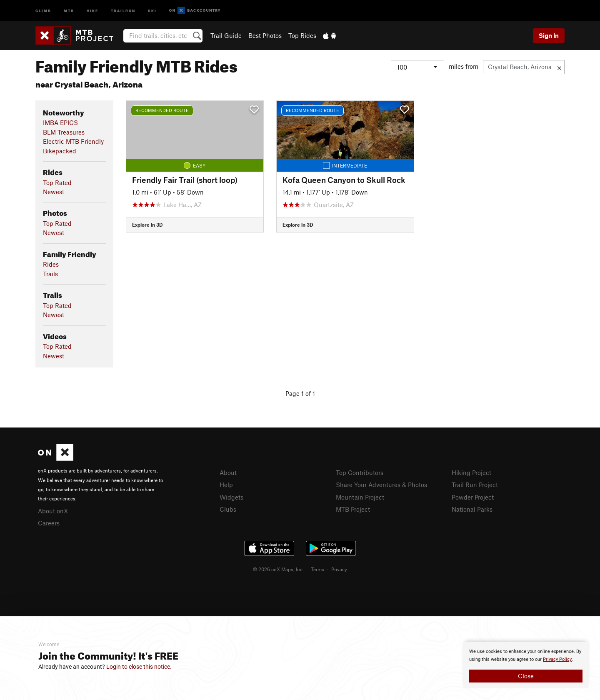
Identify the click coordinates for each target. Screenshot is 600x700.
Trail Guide (226, 35)
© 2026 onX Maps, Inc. (278, 569)
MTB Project (353, 509)
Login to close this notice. (139, 667)
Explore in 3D (147, 225)
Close (526, 676)
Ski (152, 10)
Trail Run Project (475, 485)
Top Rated (57, 182)
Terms (317, 569)
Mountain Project (360, 497)
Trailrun (123, 10)
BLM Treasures (64, 132)
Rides (51, 264)
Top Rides (302, 35)
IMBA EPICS (60, 122)
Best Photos (265, 35)
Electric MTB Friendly (73, 141)
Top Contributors (360, 472)
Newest (54, 192)
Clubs (228, 509)
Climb (43, 10)
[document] (526, 665)
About (228, 472)
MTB (69, 10)
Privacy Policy (557, 659)
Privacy (339, 569)
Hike (92, 10)
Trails (50, 274)
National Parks (472, 509)
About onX (53, 511)
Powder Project (473, 497)
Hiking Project (471, 472)
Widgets (231, 497)
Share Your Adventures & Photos (381, 485)
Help (226, 485)
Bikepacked (60, 151)
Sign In (549, 35)
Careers (49, 523)
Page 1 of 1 (300, 393)
